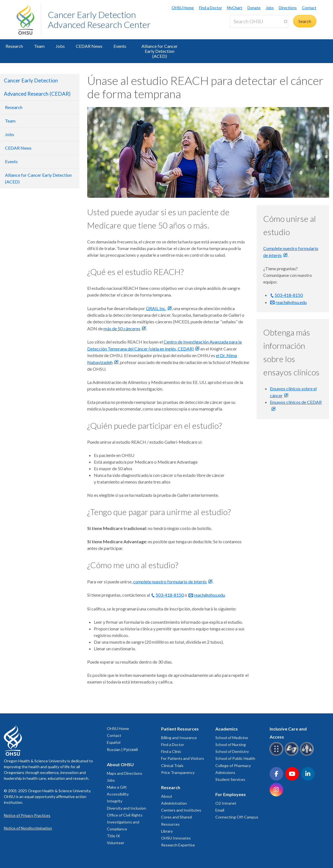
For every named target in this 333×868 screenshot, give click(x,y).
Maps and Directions (125, 773)
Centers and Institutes (181, 810)
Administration (174, 803)
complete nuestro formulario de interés (170, 582)
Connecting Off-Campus (237, 817)
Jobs (270, 8)
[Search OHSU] (259, 21)
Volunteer (116, 843)
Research (14, 46)
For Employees (231, 794)
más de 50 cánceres (122, 328)
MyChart (235, 8)
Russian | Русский (122, 749)
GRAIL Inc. (156, 308)
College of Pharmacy (233, 766)
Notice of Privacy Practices (27, 815)
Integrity (115, 801)
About (167, 796)
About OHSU (120, 764)
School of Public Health (235, 758)
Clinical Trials (172, 766)
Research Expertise (178, 845)
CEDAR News (89, 46)
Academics (227, 729)
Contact (309, 8)
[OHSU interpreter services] (308, 755)
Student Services (230, 779)
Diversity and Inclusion (127, 808)
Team (39, 46)
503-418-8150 (170, 595)
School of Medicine (232, 738)
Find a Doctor (211, 8)
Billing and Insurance (179, 738)
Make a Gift (117, 787)
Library (167, 831)
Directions (288, 8)
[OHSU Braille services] (277, 755)
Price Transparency (178, 772)
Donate (254, 8)
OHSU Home (183, 8)
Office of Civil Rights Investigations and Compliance (125, 822)
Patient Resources (180, 729)
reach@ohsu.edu (209, 595)
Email (220, 810)
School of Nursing (231, 744)
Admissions (225, 772)
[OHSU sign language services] (292, 755)
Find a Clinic (171, 751)
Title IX (113, 836)
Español (114, 742)
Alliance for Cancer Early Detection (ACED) (160, 51)
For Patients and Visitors (183, 758)
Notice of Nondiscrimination (28, 828)
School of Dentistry (232, 751)
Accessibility (118, 794)
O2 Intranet (226, 803)
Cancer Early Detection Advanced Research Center (99, 20)
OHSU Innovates (176, 838)
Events (120, 46)
